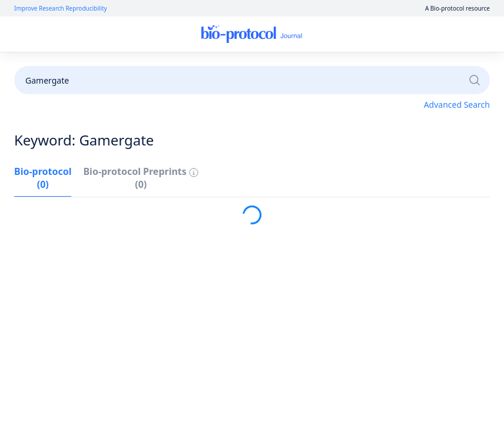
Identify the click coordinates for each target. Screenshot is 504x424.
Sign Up (415, 34)
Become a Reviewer (348, 66)
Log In (373, 34)
